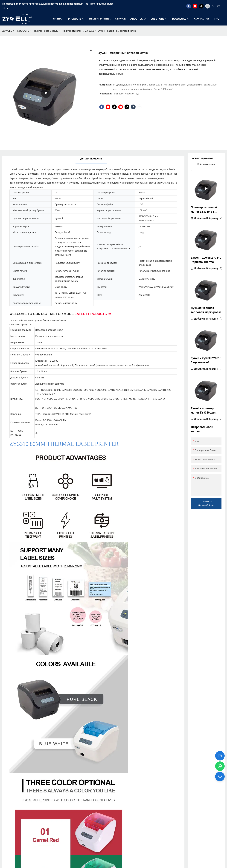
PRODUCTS (22, 31)
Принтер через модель (45, 31)
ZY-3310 (90, 31)
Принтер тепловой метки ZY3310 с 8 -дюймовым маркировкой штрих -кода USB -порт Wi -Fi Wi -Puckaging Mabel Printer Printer (205, 210)
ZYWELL (7, 31)
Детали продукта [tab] (91, 159)
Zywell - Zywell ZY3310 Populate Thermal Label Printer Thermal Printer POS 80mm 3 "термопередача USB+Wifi (206, 260)
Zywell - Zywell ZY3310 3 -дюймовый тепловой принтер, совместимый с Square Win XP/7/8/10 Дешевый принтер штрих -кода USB (206, 361)
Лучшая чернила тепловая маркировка (206, 310)
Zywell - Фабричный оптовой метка (117, 31)
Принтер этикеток (72, 31)
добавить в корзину (206, 218)
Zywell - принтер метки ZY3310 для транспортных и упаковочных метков (205, 411)
